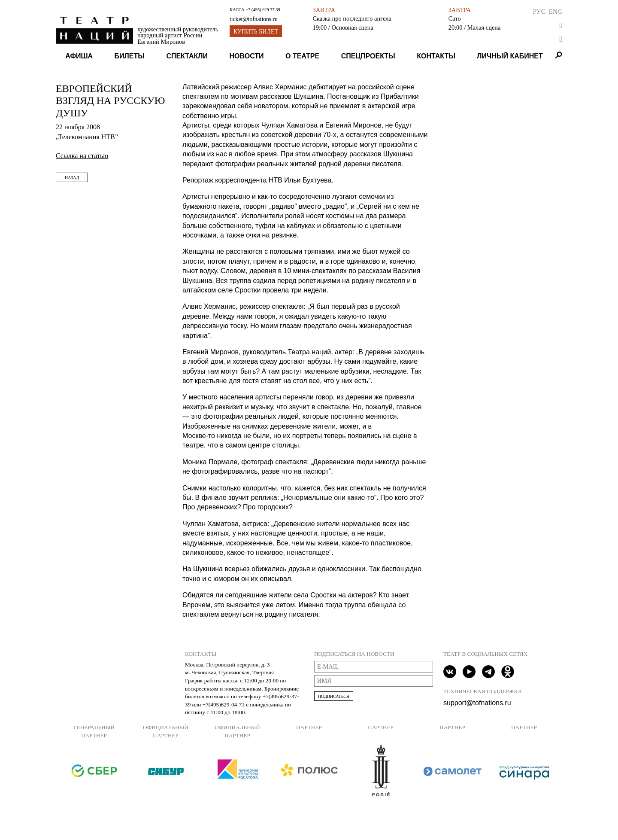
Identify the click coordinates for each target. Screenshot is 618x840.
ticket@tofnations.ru (254, 19)
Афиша (79, 56)
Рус (539, 11)
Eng (556, 11)
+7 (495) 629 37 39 (263, 10)
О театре (302, 56)
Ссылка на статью (82, 156)
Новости (247, 56)
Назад (72, 178)
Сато (455, 18)
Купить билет (256, 32)
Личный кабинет (510, 56)
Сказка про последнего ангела (352, 18)
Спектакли (187, 56)
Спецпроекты (368, 56)
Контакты (436, 56)
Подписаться (334, 696)
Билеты (130, 56)
